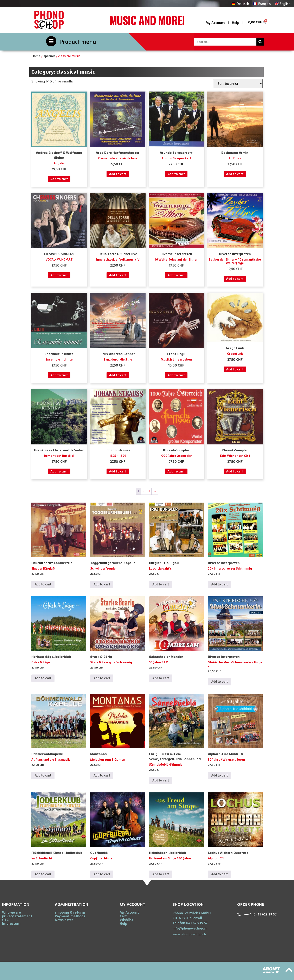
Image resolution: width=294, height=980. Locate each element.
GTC (5, 920)
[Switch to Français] (262, 4)
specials (49, 56)
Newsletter (64, 920)
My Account (215, 23)
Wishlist (126, 920)
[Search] (260, 42)
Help (236, 23)
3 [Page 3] (149, 491)
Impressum (11, 924)
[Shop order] (238, 84)
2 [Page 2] (143, 491)
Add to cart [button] (59, 179)
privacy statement (17, 916)
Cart (123, 916)
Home (36, 56)
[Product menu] (51, 41)
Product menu (78, 42)
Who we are (11, 912)
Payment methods (70, 916)
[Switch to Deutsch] (240, 4)
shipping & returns (70, 912)
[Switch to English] (283, 4)
